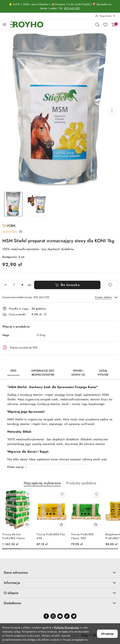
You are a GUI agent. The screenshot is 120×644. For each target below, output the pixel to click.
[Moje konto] (105, 16)
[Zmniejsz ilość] (5, 285)
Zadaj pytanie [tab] (103, 373)
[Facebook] (46, 616)
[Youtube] (60, 616)
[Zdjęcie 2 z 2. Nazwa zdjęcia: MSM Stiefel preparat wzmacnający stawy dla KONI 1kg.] (37, 204)
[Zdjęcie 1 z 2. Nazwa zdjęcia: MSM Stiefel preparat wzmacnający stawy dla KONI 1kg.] (13, 204)
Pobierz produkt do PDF (20, 348)
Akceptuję (107, 634)
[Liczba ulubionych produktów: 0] (105, 25)
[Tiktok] (67, 616)
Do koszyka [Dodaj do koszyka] (67, 285)
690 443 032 (72, 8)
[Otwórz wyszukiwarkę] (97, 25)
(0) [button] (21, 232)
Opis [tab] (13, 371)
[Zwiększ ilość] (22, 285)
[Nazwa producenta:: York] (9, 226)
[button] (112, 111)
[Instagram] (53, 616)
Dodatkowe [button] (60, 603)
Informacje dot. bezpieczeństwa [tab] (43, 373)
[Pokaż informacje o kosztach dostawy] (45, 314)
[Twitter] (74, 616)
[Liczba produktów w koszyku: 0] (113, 25)
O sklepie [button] (60, 593)
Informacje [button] (60, 583)
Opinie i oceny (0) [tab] (78, 373)
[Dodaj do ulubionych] (110, 285)
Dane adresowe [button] (60, 572)
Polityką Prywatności (67, 628)
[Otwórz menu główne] (5, 24)
